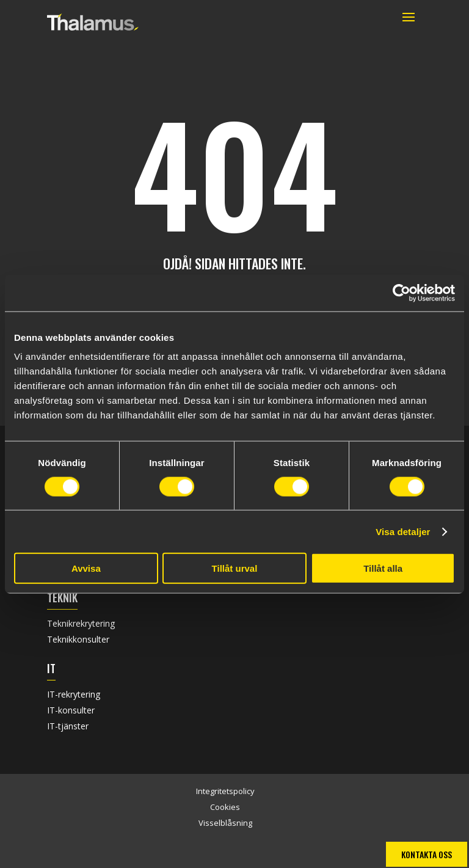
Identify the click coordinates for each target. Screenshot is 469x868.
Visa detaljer (403, 531)
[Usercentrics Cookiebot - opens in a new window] (402, 293)
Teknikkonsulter (78, 639)
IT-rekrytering (74, 694)
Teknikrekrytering (81, 623)
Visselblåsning (225, 823)
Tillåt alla (383, 568)
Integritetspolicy (225, 791)
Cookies (225, 807)
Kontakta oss (427, 854)
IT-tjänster (68, 726)
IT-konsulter (71, 710)
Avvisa (86, 568)
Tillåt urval (235, 568)
